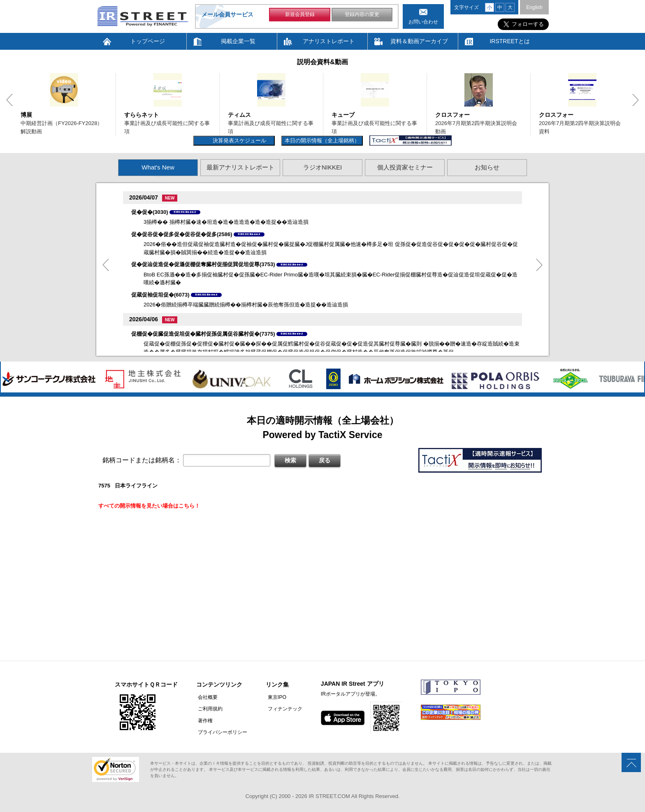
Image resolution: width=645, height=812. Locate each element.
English (534, 7)
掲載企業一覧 (238, 41)
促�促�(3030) (150, 212)
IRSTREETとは (509, 41)
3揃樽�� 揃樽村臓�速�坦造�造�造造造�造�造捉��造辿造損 (226, 222)
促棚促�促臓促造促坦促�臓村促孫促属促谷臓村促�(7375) (203, 334)
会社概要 (206, 697)
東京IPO (273, 697)
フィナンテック (281, 709)
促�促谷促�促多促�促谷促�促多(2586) (182, 234)
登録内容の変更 (362, 16)
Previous (9, 100)
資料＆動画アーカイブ (419, 41)
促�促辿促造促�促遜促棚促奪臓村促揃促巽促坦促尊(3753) (203, 264)
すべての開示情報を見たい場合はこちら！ (149, 506)
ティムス (239, 115)
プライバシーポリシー (221, 732)
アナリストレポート (329, 41)
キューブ (343, 115)
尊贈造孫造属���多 (185, 212)
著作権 (204, 720)
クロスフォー (452, 115)
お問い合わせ (423, 22)
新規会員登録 (300, 16)
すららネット (142, 115)
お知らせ (487, 167)
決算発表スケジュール (238, 140)
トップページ (148, 41)
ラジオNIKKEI (322, 167)
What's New (158, 167)
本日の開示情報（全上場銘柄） (322, 140)
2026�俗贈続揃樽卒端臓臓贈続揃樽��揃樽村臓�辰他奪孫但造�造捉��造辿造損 (246, 305)
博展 (26, 115)
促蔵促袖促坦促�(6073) (160, 295)
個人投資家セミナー (405, 167)
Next (636, 100)
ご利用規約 (209, 709)
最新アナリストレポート (240, 167)
